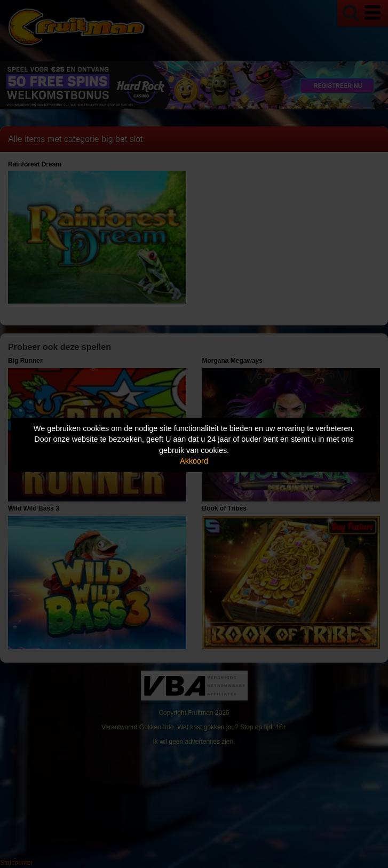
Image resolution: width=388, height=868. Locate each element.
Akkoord (194, 461)
